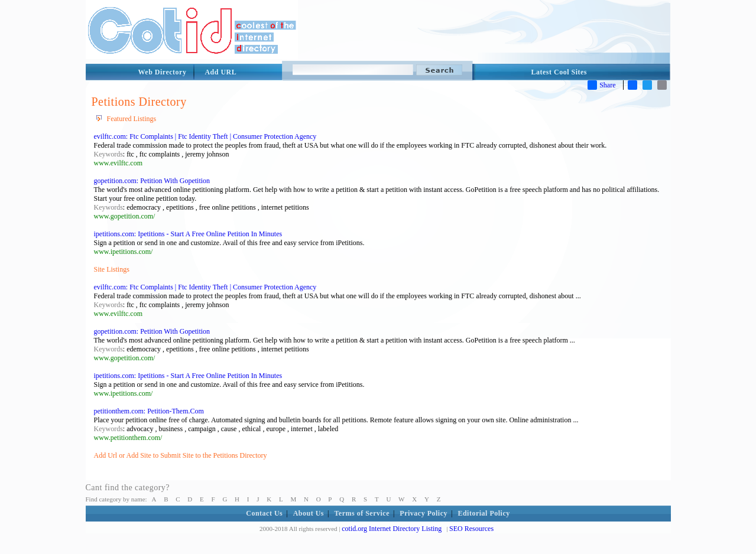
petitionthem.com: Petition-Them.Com (149, 411)
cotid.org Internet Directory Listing (392, 529)
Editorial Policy (484, 513)
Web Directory (163, 72)
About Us (309, 513)
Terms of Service (362, 513)
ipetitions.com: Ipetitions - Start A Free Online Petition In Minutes (188, 234)
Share (601, 85)
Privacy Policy (424, 513)
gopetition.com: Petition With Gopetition (152, 181)
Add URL (220, 72)
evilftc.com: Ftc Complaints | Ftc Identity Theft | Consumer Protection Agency (205, 136)
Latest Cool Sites (559, 72)
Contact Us (264, 513)
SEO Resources (471, 529)
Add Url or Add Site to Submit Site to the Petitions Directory (181, 455)
